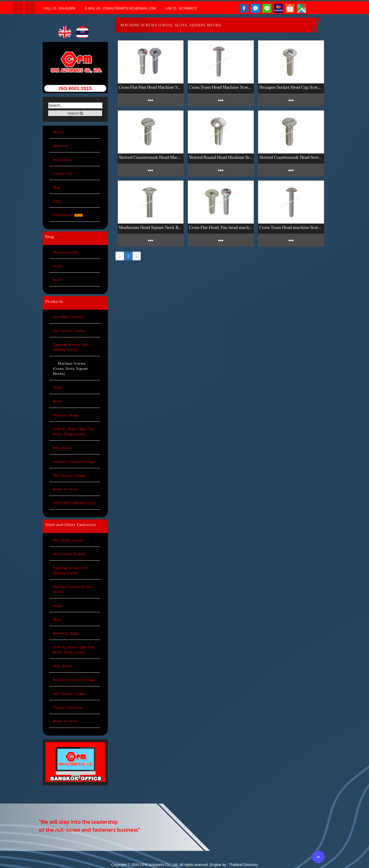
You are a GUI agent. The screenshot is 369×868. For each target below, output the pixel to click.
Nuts (57, 401)
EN (65, 32)
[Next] (137, 256)
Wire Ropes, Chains (69, 475)
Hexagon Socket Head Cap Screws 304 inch (291, 87)
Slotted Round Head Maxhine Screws (221, 157)
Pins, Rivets (63, 448)
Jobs (57, 201)
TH (82, 32)
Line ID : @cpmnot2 (181, 8)
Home (58, 132)
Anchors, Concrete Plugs (74, 462)
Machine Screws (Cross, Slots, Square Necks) (70, 369)
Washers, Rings (66, 415)
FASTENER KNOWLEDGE (74, 503)
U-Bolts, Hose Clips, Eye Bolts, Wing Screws (74, 431)
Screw (58, 266)
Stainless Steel (66, 252)
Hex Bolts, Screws (68, 317)
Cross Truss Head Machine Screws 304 (221, 87)
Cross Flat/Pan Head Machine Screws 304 (151, 87)
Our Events (63, 160)
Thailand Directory (244, 865)
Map (57, 187)
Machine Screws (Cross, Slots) (73, 589)
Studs (58, 387)
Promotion (69, 215)
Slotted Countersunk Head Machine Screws (151, 157)
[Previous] (120, 256)
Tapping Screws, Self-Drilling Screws (71, 347)
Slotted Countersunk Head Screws (291, 157)
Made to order (66, 489)
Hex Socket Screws (69, 331)
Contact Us (63, 173)
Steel (57, 280)
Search (75, 113)
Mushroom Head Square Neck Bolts (151, 227)
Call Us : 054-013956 (60, 8)
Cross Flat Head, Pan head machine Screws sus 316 (221, 227)
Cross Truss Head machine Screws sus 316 (291, 227)
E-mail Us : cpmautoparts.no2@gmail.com (120, 8)
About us (61, 146)
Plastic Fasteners (68, 707)
